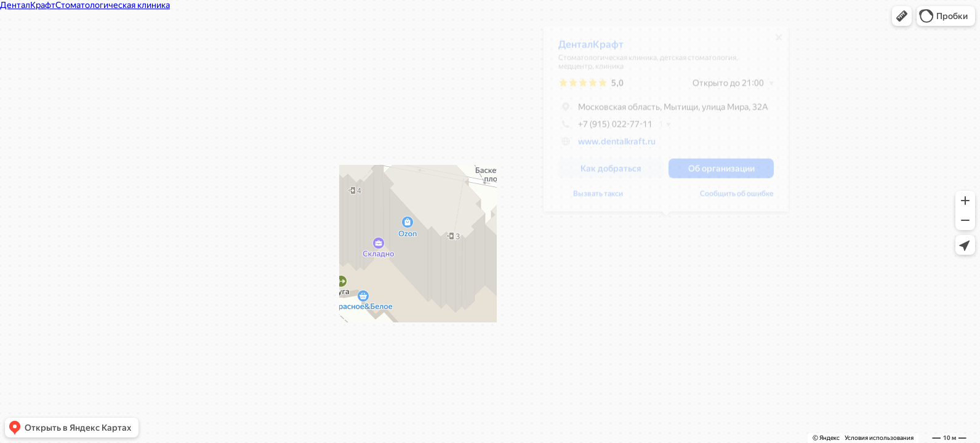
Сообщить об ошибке (737, 198)
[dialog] (666, 123)
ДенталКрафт (591, 49)
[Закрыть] (779, 42)
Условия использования (879, 438)
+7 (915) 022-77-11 (605, 129)
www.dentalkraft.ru (617, 146)
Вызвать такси (598, 198)
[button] (902, 16)
